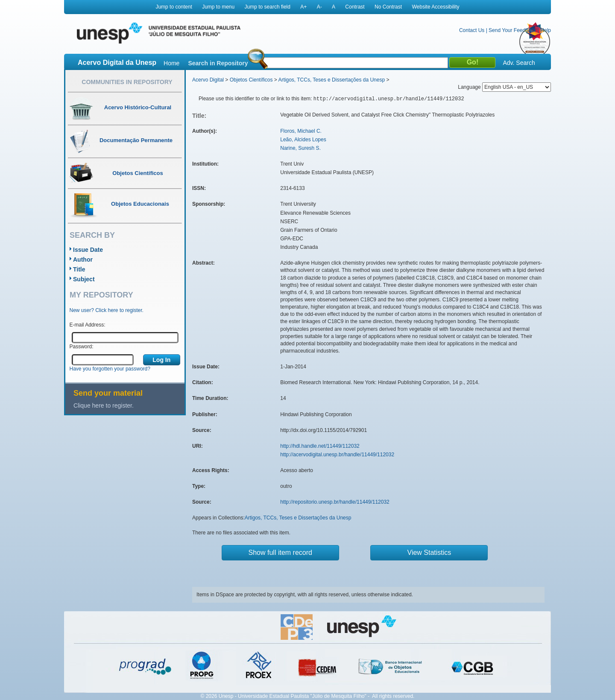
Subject (84, 279)
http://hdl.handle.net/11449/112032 (320, 446)
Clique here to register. (104, 405)
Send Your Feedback (512, 30)
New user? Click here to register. (107, 310)
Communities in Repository (127, 82)
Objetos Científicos (251, 80)
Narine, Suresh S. (300, 148)
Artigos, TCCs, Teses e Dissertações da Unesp (331, 80)
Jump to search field (268, 7)
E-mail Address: (88, 325)
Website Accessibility (435, 7)
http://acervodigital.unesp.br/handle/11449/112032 (337, 455)
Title (79, 269)
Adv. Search (519, 63)
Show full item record (280, 553)
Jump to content (174, 7)
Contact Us (472, 30)
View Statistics (429, 553)
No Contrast (388, 7)
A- (319, 7)
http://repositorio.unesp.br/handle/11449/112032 (335, 502)
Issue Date (88, 250)
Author (83, 260)
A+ (303, 7)
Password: (82, 347)
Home (171, 63)
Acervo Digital (208, 80)
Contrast (355, 7)
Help (546, 30)
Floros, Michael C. (301, 131)
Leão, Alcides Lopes (303, 140)
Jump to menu (218, 7)
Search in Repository (218, 63)
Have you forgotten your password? (110, 369)
